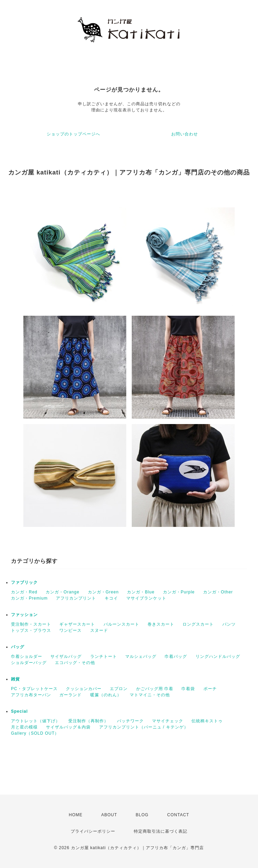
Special (19, 711)
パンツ (229, 624)
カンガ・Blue (141, 592)
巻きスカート (161, 624)
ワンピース (71, 630)
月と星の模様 (24, 727)
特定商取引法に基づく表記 (161, 831)
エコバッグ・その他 (75, 663)
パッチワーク (130, 721)
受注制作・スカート (31, 624)
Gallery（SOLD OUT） (35, 733)
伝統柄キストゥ (207, 721)
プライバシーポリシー (93, 831)
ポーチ (210, 689)
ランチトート (104, 656)
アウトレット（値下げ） (36, 721)
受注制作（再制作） (88, 721)
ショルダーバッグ (29, 663)
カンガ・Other (218, 592)
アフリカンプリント (76, 598)
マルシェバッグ (141, 656)
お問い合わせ (185, 134)
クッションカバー (84, 689)
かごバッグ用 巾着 (155, 689)
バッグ (18, 647)
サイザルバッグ (66, 656)
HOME (76, 815)
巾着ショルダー (27, 656)
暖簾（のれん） (106, 695)
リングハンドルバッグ (218, 656)
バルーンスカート (121, 624)
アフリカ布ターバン (31, 695)
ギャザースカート (77, 624)
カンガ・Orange (62, 592)
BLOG (142, 815)
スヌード (99, 630)
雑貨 (15, 679)
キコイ (111, 598)
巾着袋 (188, 689)
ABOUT (109, 815)
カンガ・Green (103, 592)
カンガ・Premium (29, 598)
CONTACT (178, 815)
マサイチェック (168, 721)
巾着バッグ (176, 656)
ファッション (24, 615)
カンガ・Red (24, 592)
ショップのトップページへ (73, 134)
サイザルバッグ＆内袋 (68, 727)
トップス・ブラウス (31, 630)
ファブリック (24, 582)
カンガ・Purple (179, 592)
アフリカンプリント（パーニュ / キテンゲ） (144, 727)
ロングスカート (198, 624)
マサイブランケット (146, 598)
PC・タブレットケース (34, 689)
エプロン (119, 689)
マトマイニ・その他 (150, 695)
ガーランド (71, 695)
